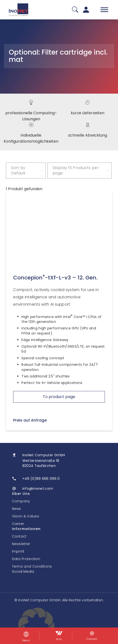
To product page (59, 397)
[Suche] (75, 10)
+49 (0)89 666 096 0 (41, 479)
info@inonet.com (38, 489)
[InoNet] (18, 10)
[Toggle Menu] (104, 10)
